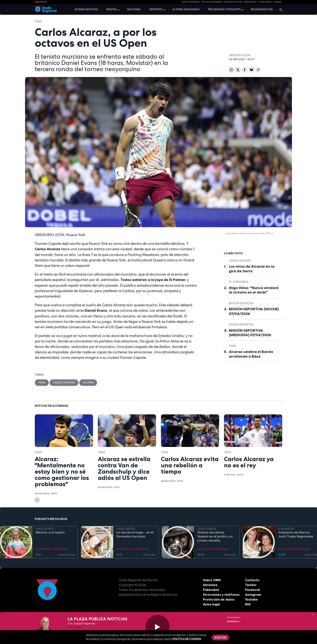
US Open (88, 383)
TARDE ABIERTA (45, 529)
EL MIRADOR (286, 529)
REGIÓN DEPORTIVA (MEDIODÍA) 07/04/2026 (250, 333)
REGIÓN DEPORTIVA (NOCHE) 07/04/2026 (254, 311)
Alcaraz (277, 2)
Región (111, 9)
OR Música (234, 621)
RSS (248, 604)
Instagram (253, 594)
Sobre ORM (212, 580)
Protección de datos (219, 599)
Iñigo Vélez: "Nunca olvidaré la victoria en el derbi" (254, 290)
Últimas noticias (86, 9)
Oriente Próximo (191, 2)
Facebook (253, 590)
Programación (262, 9)
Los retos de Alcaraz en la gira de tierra (252, 269)
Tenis (38, 22)
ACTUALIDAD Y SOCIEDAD (52, 549)
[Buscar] (279, 10)
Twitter (251, 585)
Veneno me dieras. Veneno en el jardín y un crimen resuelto (215, 536)
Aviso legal (211, 604)
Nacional (134, 9)
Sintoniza (210, 585)
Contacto (252, 580)
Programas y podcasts (224, 9)
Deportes (156, 9)
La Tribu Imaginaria (186, 9)
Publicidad (211, 590)
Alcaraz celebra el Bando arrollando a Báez (251, 354)
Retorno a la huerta (50, 532)
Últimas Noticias (233, 2)
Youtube (251, 599)
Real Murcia (250, 2)
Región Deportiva (241, 303)
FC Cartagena (239, 282)
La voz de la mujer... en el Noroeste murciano (135, 534)
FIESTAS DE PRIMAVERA (212, 2)
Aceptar (220, 638)
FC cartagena (265, 2)
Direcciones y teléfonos (221, 594)
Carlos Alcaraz (64, 383)
